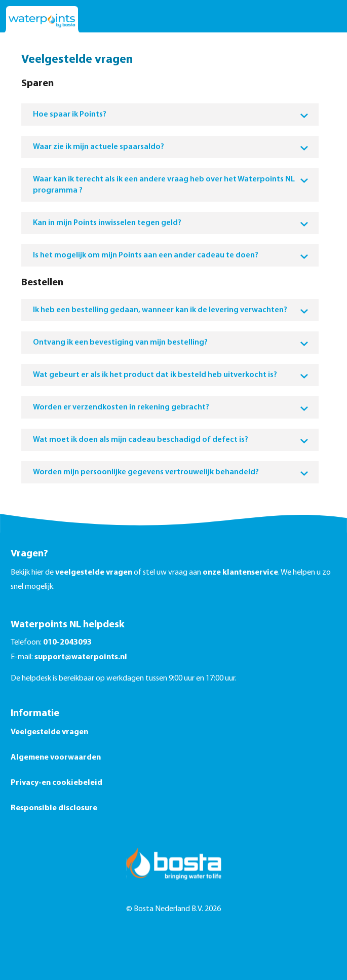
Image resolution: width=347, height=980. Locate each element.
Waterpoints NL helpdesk (68, 625)
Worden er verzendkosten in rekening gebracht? (171, 407)
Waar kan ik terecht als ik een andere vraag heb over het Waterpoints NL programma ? (171, 185)
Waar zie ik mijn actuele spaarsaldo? (171, 147)
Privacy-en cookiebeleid (56, 783)
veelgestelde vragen (94, 573)
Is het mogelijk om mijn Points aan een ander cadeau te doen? (171, 255)
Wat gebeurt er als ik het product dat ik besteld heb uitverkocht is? (171, 375)
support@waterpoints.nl (81, 657)
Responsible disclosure (54, 808)
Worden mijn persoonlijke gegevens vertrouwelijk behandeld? (171, 472)
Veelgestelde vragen (49, 732)
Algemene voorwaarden (56, 758)
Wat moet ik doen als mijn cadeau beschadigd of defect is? (171, 440)
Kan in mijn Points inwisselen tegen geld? (171, 223)
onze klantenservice (240, 573)
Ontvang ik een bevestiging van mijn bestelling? (171, 343)
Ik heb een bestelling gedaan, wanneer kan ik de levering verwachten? (171, 310)
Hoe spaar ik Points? (171, 115)
